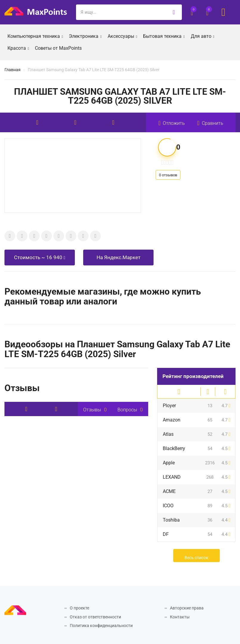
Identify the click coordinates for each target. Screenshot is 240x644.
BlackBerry (174, 448)
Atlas (168, 434)
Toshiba (171, 520)
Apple (169, 463)
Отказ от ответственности (95, 617)
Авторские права (187, 608)
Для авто (203, 36)
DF (166, 534)
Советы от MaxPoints (58, 48)
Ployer (169, 406)
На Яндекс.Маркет (119, 257)
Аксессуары (122, 36)
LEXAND (172, 477)
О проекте (79, 608)
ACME (169, 491)
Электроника (85, 36)
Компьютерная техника (35, 36)
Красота (18, 48)
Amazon (172, 420)
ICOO (168, 506)
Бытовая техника (164, 36)
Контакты (180, 617)
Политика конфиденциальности (101, 626)
